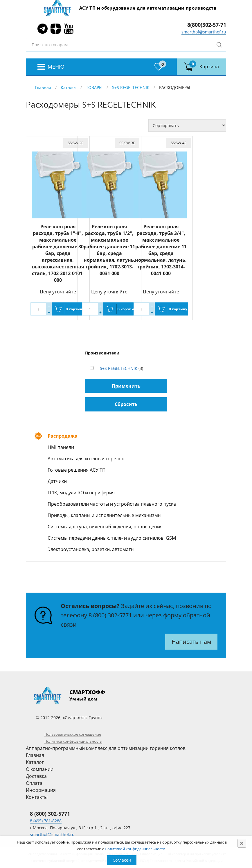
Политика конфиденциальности (73, 741)
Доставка (36, 776)
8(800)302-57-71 (207, 25)
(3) (122, 368)
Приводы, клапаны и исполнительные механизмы (105, 515)
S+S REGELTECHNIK (131, 87)
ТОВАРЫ (94, 87)
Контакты (37, 797)
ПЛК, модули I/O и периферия (81, 493)
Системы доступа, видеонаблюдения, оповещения (105, 527)
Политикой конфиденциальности (135, 849)
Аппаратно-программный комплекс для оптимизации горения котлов (106, 748)
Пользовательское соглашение (73, 734)
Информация (41, 790)
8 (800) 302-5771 (110, 615)
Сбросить (126, 404)
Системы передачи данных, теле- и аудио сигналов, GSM (112, 538)
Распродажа (63, 436)
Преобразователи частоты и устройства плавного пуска (112, 504)
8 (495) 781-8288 (46, 821)
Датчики (57, 481)
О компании (40, 769)
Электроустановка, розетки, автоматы (91, 549)
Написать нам (191, 642)
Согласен (122, 860)
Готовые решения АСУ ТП (77, 470)
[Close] (242, 843)
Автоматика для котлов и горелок (86, 459)
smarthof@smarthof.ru (204, 32)
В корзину (75, 309)
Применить (126, 386)
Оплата (34, 783)
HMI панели (61, 447)
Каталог (69, 87)
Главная (43, 87)
